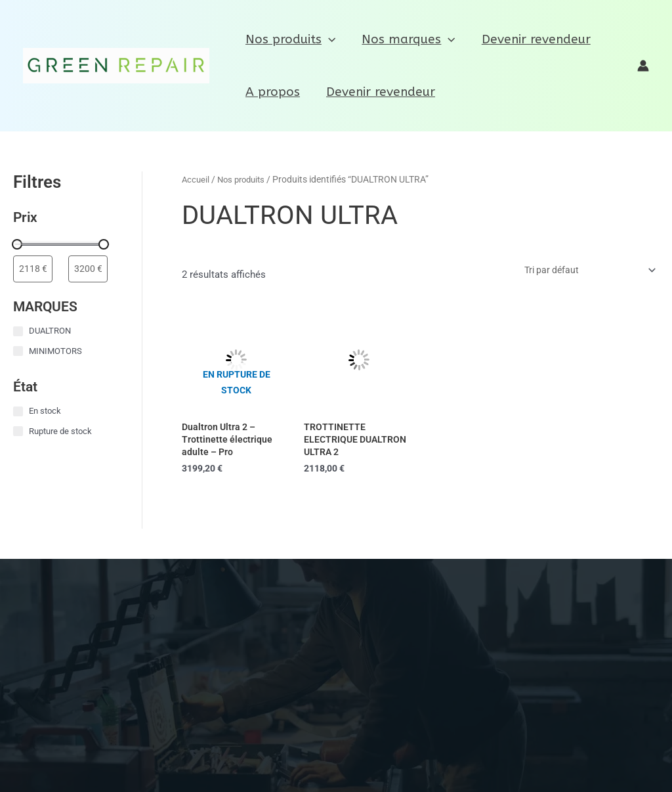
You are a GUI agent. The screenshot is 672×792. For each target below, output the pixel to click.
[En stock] (18, 412)
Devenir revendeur (533, 39)
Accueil (196, 179)
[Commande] (583, 272)
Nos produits (290, 39)
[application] (328, 39)
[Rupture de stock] (18, 432)
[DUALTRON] (18, 332)
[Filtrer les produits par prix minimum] (33, 270)
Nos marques (406, 39)
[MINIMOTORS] (18, 352)
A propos (272, 92)
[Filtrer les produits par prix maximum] (88, 270)
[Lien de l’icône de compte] (643, 66)
